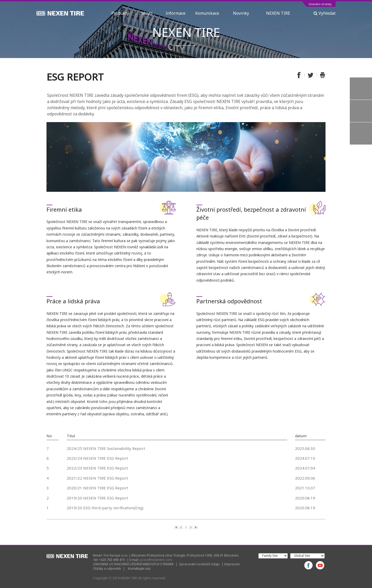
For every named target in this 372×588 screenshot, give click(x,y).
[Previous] (177, 527)
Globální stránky (320, 4)
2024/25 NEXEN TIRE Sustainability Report (106, 448)
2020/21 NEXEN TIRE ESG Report (97, 488)
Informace (176, 13)
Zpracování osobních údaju (199, 564)
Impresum (232, 564)
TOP (361, 156)
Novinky (245, 13)
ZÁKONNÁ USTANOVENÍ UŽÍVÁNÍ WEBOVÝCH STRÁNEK (133, 564)
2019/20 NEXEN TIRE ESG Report (97, 498)
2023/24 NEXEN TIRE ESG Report (97, 458)
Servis (148, 13)
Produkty (121, 13)
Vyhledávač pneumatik (361, 89)
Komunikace (209, 13)
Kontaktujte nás (139, 569)
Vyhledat (325, 13)
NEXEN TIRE (278, 13)
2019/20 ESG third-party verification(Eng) (105, 508)
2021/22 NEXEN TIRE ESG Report (97, 478)
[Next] (191, 527)
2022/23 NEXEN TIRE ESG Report (97, 468)
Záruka (361, 133)
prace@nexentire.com (156, 560)
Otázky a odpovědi (107, 569)
